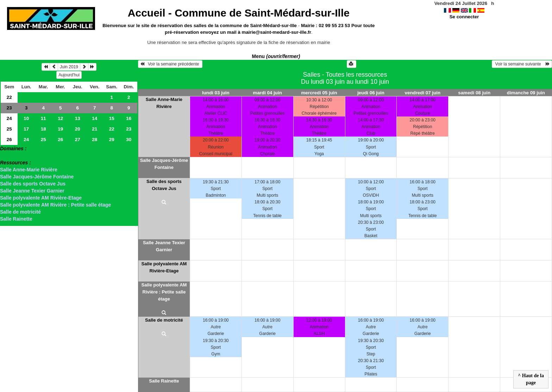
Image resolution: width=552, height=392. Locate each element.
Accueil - (239, 13)
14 (95, 118)
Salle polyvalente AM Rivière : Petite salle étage (55, 205)
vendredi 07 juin (423, 93)
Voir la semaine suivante (522, 64)
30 (129, 140)
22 (9, 97)
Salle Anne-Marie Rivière (29, 170)
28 (95, 140)
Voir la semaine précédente (170, 64)
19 (60, 129)
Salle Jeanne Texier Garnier (32, 191)
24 (9, 118)
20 (78, 129)
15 (112, 118)
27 (78, 140)
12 (60, 118)
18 (43, 129)
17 (26, 129)
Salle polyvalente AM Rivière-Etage (41, 198)
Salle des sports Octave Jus (33, 184)
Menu (276, 56)
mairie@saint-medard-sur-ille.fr (277, 32)
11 (43, 118)
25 (9, 129)
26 (9, 140)
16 (129, 118)
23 (9, 108)
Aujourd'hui (69, 75)
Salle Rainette (16, 219)
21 (95, 129)
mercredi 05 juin (319, 93)
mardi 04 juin (268, 93)
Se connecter (464, 17)
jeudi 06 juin (371, 93)
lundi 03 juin (216, 93)
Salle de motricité (20, 212)
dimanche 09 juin (526, 93)
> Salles (9, 156)
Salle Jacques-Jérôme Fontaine (37, 177)
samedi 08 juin (474, 93)
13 (78, 118)
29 (112, 140)
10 (26, 118)
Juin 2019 (69, 67)
